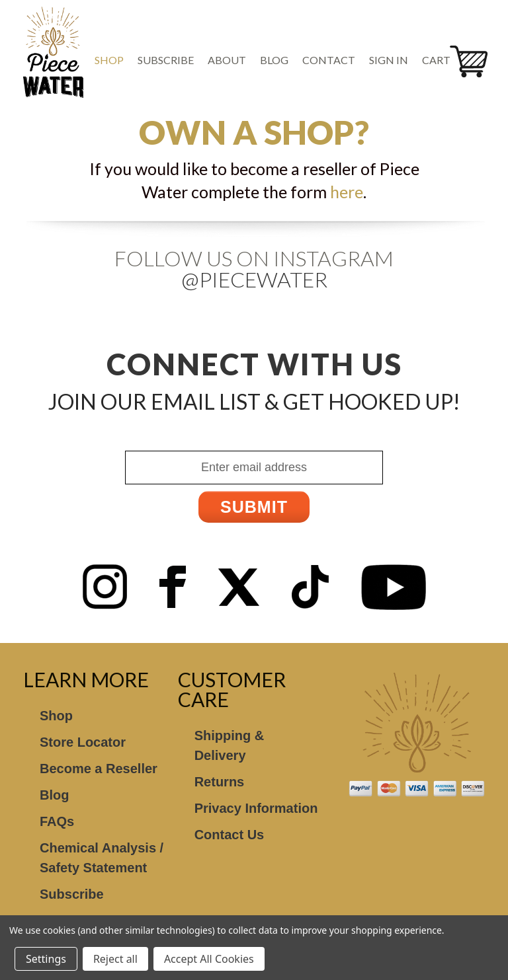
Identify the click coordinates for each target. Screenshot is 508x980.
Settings (46, 959)
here (347, 192)
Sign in (389, 60)
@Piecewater (254, 279)
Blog (274, 60)
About (227, 60)
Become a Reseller (99, 769)
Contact (329, 60)
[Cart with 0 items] (441, 60)
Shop (109, 60)
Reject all (115, 959)
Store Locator (83, 742)
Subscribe (166, 60)
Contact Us (230, 835)
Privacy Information (256, 808)
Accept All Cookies (209, 959)
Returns (220, 782)
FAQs (57, 821)
